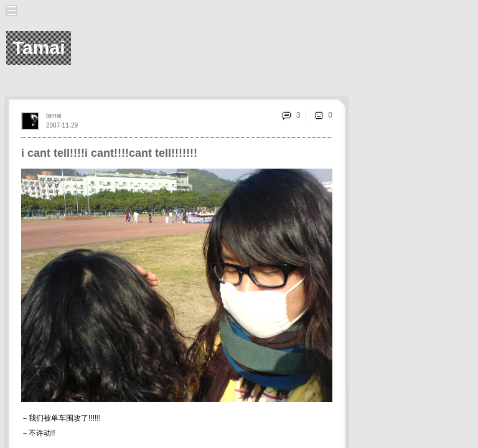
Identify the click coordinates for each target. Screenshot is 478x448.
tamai (54, 115)
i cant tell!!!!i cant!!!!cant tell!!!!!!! (109, 153)
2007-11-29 (62, 125)
